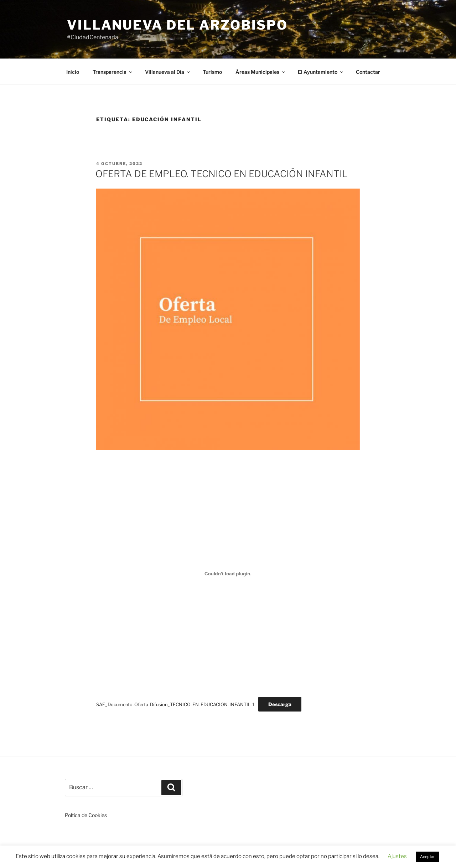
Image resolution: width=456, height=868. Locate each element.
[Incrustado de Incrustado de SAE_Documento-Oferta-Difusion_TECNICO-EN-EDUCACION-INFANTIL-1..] (228, 574)
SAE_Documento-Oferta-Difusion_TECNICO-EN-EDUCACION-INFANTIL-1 (175, 705)
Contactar (368, 72)
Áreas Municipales (261, 72)
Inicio (73, 72)
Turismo (212, 72)
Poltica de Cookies (86, 815)
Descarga (280, 704)
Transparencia (113, 72)
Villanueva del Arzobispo (177, 25)
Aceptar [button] (427, 857)
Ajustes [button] (397, 856)
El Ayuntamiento (321, 72)
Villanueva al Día (168, 72)
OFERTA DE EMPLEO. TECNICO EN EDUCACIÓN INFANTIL (222, 174)
